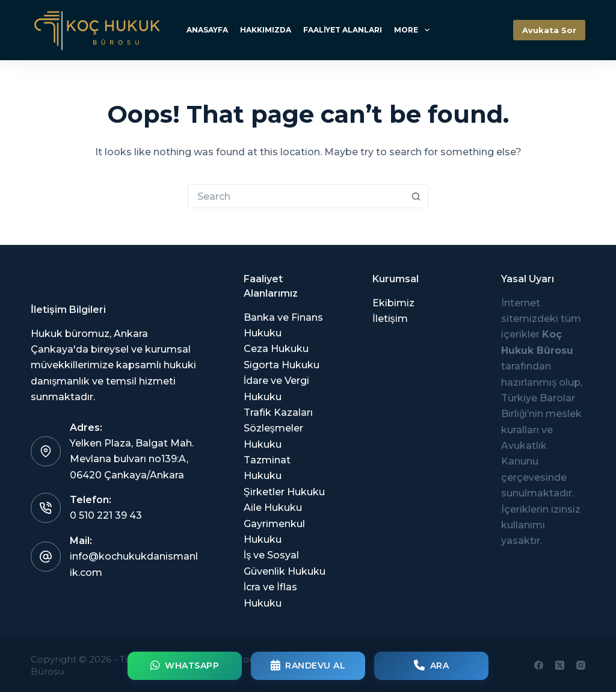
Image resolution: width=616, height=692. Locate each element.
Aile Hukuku (273, 508)
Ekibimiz (393, 303)
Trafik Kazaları (278, 412)
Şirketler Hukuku (284, 492)
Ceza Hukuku (276, 349)
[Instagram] (581, 665)
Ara (431, 666)
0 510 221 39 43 (106, 515)
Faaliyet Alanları (343, 30)
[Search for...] (296, 196)
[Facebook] (539, 665)
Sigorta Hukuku (282, 365)
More (414, 30)
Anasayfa (207, 30)
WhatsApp (185, 666)
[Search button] (416, 196)
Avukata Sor (549, 30)
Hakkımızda (266, 30)
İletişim (390, 319)
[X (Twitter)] (560, 665)
